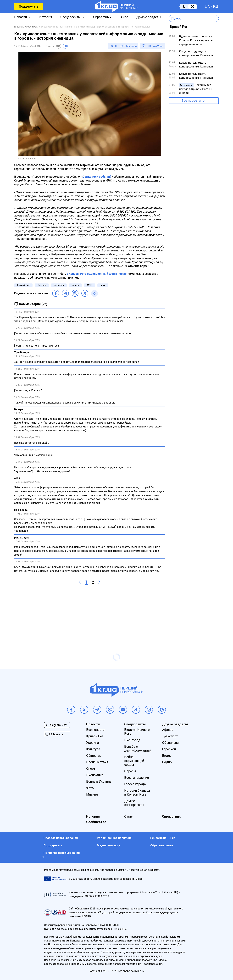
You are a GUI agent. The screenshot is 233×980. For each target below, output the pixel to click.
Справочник (102, 17)
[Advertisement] (90, 615)
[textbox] (191, 18)
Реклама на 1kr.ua (163, 838)
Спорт (91, 769)
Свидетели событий (97, 177)
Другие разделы (149, 17)
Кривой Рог (23, 285)
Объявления (171, 743)
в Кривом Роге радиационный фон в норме (96, 274)
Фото (90, 788)
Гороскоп (169, 749)
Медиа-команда (109, 845)
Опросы (130, 771)
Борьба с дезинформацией (138, 748)
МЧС (90, 285)
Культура (93, 749)
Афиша (168, 730)
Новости (21, 17)
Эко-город (132, 740)
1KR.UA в (126, 46)
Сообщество (96, 822)
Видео (167, 756)
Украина (93, 743)
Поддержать (29, 6)
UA (207, 6)
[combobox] (191, 18)
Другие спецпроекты (134, 803)
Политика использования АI (61, 855)
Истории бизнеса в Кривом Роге (137, 792)
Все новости (191, 101)
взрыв (75, 285)
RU (216, 6)
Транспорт (170, 736)
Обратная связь (162, 845)
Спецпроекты (71, 17)
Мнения (92, 794)
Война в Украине (99, 781)
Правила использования (61, 838)
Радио (167, 762)
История (46, 17)
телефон (59, 285)
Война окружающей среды (134, 761)
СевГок (42, 285)
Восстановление (136, 778)
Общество (94, 756)
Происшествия (97, 762)
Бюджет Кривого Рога (137, 732)
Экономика (95, 775)
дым (103, 285)
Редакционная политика (114, 838)
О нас (124, 17)
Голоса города (135, 784)
